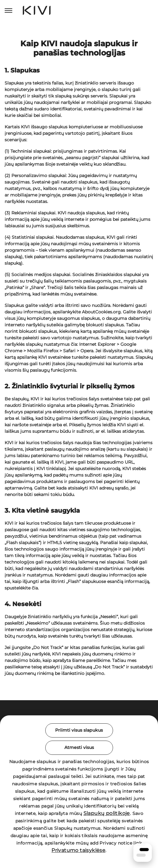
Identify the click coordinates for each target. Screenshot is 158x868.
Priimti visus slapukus (79, 730)
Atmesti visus (79, 747)
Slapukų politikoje (107, 813)
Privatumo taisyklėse (78, 850)
